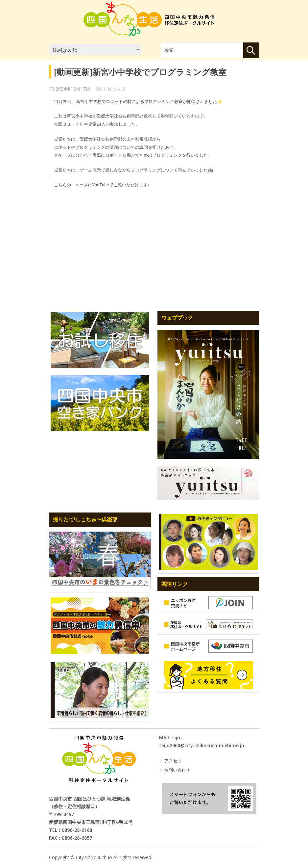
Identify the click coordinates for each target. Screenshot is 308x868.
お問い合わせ (177, 770)
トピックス (114, 89)
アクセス (173, 761)
